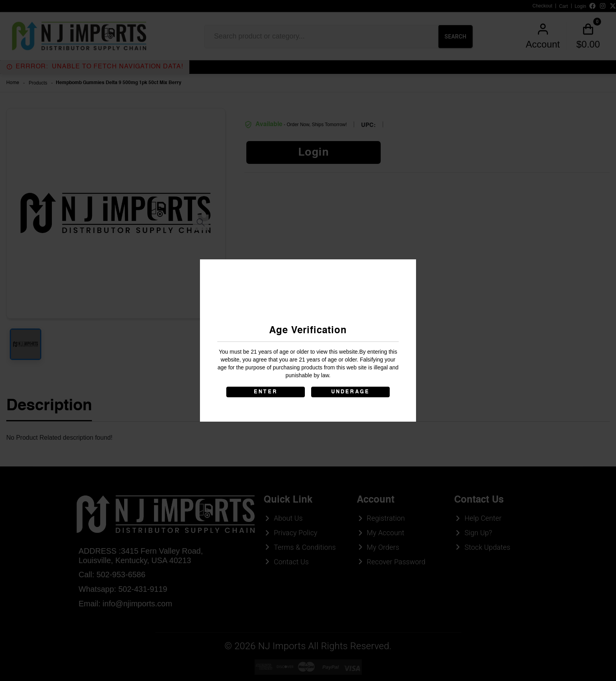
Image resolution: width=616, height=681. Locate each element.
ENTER (266, 392)
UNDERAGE (351, 392)
